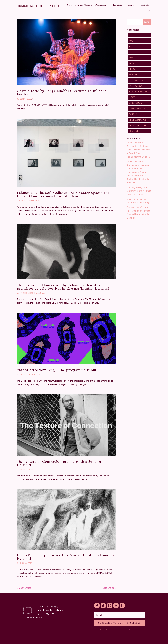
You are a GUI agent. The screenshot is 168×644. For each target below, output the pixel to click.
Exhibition (136, 80)
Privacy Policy (126, 629)
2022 (131, 35)
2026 (131, 58)
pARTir (133, 114)
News (70, 5)
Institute (117, 5)
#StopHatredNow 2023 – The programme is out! (57, 370)
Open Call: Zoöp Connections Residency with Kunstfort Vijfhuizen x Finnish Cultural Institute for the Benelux (139, 150)
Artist (133, 63)
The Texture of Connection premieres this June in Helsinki (59, 463)
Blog (132, 69)
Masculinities (138, 92)
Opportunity (137, 109)
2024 (131, 46)
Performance (137, 120)
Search (147, 22)
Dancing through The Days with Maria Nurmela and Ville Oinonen (139, 191)
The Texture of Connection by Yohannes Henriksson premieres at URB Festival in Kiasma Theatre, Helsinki (63, 287)
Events (36, 293)
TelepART (134, 131)
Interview (135, 86)
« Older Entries (24, 588)
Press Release (138, 126)
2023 (29, 99)
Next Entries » (109, 588)
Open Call (135, 103)
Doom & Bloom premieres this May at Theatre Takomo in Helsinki (65, 557)
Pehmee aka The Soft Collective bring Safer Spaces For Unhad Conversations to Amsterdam (63, 195)
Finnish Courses (84, 5)
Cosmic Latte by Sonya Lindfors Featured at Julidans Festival (62, 93)
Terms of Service (137, 629)
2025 (131, 52)
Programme (101, 5)
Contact (131, 5)
